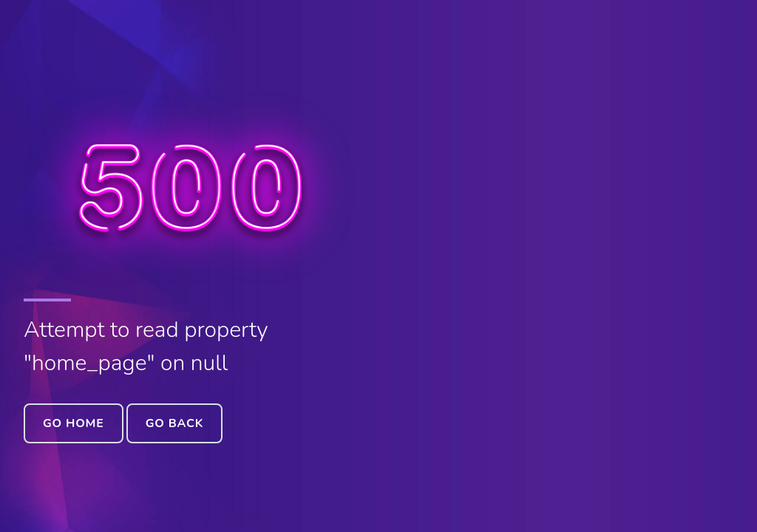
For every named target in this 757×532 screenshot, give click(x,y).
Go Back (174, 423)
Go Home (74, 423)
